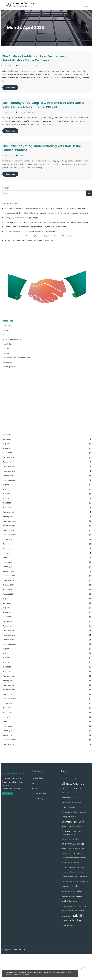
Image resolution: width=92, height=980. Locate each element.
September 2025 (9, 480)
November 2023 (9, 580)
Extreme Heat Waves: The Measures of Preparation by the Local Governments (35, 227)
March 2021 (7, 726)
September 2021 (9, 699)
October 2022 (8, 640)
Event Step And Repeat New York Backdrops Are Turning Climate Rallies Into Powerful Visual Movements (46, 222)
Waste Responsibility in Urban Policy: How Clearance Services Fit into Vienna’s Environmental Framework (46, 213)
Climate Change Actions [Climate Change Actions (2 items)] (72, 788)
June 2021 (7, 712)
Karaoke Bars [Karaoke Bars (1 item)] (84, 881)
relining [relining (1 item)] (64, 911)
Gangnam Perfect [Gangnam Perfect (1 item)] (82, 867)
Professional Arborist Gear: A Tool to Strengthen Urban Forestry (30, 240)
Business (7, 326)
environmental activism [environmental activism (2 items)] (72, 826)
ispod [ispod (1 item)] (76, 881)
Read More (10, 88)
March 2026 (8, 453)
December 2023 (9, 576)
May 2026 (7, 444)
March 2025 (8, 507)
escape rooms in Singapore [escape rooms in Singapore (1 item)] (70, 862)
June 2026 (7, 439)
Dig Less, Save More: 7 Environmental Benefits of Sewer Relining (30, 231)
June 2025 (7, 494)
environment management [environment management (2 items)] (73, 858)
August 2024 (8, 539)
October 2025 (8, 476)
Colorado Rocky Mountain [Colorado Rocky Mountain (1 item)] (70, 793)
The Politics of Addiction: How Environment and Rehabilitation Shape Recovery (38, 58)
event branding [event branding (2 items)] (68, 867)
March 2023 (8, 617)
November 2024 (9, 526)
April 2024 (7, 558)
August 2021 (8, 703)
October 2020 (8, 744)
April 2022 (7, 667)
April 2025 (7, 503)
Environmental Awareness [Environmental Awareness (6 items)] (71, 833)
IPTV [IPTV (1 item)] (76, 877)
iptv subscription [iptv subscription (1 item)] (67, 881)
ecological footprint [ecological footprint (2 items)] (70, 812)
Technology (8, 362)
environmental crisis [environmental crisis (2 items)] (70, 839)
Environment (24, 66)
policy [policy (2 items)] (80, 891)
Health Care (8, 344)
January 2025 (8, 517)
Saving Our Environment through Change (21, 218)
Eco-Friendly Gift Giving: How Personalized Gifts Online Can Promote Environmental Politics (43, 105)
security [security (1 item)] (71, 911)
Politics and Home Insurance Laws (17, 358)
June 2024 (7, 548)
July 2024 (7, 544)
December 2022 (9, 630)
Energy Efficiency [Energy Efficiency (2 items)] (69, 817)
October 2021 (8, 694)
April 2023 (7, 612)
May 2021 (7, 717)
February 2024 (9, 567)
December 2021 (9, 685)
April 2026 (7, 448)
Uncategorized (9, 367)
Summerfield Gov (24, 3)
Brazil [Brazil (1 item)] (76, 779)
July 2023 (7, 599)
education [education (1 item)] (83, 812)
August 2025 (8, 485)
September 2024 (10, 535)
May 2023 (7, 608)
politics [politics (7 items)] (66, 901)
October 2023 (8, 585)
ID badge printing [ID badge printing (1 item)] (67, 877)
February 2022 (9, 676)
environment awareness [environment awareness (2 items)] (72, 853)
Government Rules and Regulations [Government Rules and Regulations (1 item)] (73, 872)
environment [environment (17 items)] (73, 822)
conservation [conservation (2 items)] (67, 798)
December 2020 (9, 740)
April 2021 (7, 722)
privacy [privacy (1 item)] (75, 901)
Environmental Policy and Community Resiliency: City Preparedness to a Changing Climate (41, 236)
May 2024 (7, 553)
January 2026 (8, 462)
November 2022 (9, 635)
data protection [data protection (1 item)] (79, 798)
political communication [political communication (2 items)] (72, 896)
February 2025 (9, 512)
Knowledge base (39, 793)
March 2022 (8, 671)
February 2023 (9, 621)
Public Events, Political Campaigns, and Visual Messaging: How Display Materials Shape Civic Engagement (47, 208)
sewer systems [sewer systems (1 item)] (80, 911)
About (34, 788)
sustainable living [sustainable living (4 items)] (71, 920)
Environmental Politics (26, 112)
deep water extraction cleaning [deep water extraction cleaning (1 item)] (72, 803)
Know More (8, 794)
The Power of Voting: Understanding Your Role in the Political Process (42, 148)
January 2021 (8, 735)
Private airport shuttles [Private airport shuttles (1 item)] (69, 906)
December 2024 (9, 521)
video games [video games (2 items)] (67, 925)
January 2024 (8, 571)
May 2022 (7, 662)
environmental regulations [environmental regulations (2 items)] (73, 848)
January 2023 (8, 626)
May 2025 (7, 498)
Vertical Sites (37, 778)
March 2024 (8, 562)
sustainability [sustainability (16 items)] (73, 916)
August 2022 (8, 649)
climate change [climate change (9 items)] (73, 784)
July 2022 (7, 653)
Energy (6, 330)
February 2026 (9, 457)
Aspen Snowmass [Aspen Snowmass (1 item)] (67, 779)
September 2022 (9, 644)
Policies (32, 66)
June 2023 (7, 603)
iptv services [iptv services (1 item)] (84, 877)
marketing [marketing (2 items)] (75, 886)
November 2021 (9, 690)
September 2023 (9, 589)
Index (34, 783)
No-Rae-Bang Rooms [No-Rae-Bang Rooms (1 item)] (68, 891)
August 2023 (8, 594)
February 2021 (8, 731)
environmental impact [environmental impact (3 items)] (73, 844)
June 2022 (7, 658)
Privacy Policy (37, 799)
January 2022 (8, 681)
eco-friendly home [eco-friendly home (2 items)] (69, 807)
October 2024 (8, 530)
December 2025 (9, 466)
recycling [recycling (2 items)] (82, 906)
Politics (37, 66)
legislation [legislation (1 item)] (65, 886)
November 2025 (9, 471)
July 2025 (7, 489)
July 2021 (6, 708)
